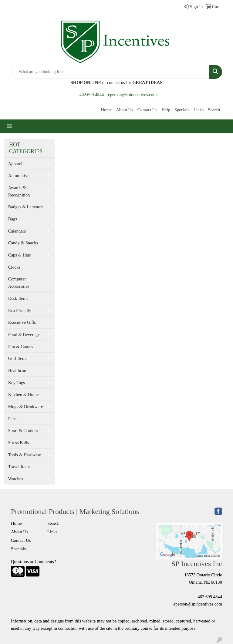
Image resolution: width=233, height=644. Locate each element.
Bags (13, 219)
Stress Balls (19, 443)
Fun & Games (21, 347)
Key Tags (17, 383)
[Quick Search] (110, 72)
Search (214, 110)
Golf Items (18, 358)
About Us (125, 110)
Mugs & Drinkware (26, 407)
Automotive (19, 176)
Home (106, 110)
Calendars (17, 231)
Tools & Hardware (25, 455)
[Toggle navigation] (9, 126)
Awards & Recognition (19, 191)
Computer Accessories (19, 283)
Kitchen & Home (24, 394)
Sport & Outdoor (23, 431)
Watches (16, 479)
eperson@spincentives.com (132, 95)
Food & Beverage (24, 334)
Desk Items (18, 298)
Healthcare (18, 371)
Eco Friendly (20, 310)
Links (199, 110)
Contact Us (147, 110)
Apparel (15, 164)
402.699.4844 (92, 95)
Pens (12, 419)
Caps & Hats (20, 255)
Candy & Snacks (23, 243)
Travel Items (19, 467)
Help (166, 110)
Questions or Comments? (33, 562)
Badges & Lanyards (26, 207)
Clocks (14, 267)
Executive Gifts (22, 322)
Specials (182, 110)
